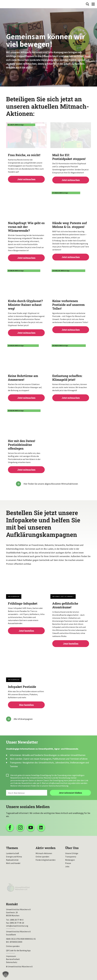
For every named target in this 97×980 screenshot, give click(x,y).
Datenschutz (12, 962)
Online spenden (42, 857)
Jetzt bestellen (26, 617)
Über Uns (72, 848)
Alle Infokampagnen (23, 719)
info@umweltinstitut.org (60, 783)
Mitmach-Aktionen (44, 853)
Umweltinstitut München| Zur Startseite (10, 4)
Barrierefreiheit (13, 959)
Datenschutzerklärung (59, 786)
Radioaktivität (12, 860)
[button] (6, 974)
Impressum (11, 956)
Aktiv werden (46, 848)
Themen (12, 848)
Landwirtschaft (13, 853)
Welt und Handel (13, 863)
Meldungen (70, 860)
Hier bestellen (26, 696)
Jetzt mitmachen (26, 167)
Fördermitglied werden (46, 860)
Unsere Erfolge (72, 853)
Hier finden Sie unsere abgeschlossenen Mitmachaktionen (51, 484)
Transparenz (71, 857)
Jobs (67, 866)
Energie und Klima (14, 857)
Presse (68, 863)
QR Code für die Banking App (18, 950)
